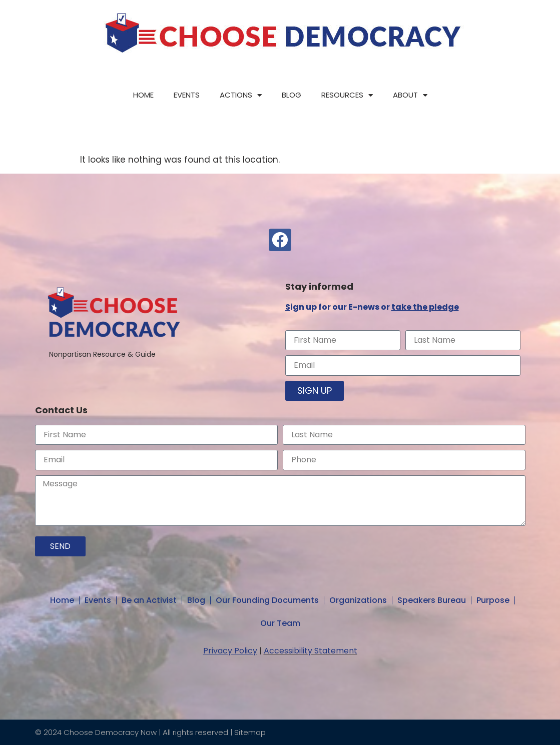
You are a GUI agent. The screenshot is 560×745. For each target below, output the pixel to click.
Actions (241, 95)
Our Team (280, 623)
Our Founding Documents (267, 600)
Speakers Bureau (432, 600)
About (410, 95)
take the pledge (425, 307)
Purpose (493, 600)
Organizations (358, 600)
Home (143, 95)
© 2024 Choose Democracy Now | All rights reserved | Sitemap (150, 732)
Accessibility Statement (311, 651)
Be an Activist (149, 600)
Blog (292, 95)
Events (187, 95)
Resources (347, 95)
